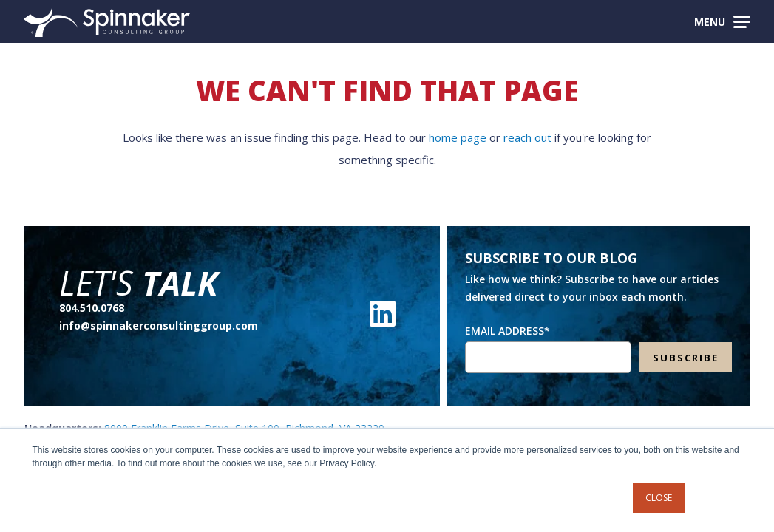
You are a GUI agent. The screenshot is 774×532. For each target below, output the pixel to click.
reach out (527, 137)
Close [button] (659, 498)
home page (458, 137)
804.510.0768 (92, 308)
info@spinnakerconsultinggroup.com (159, 325)
